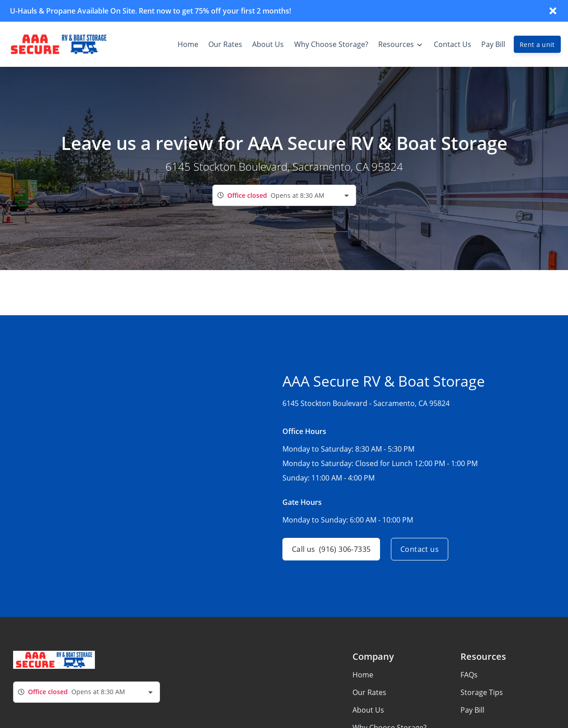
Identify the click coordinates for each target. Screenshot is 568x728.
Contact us (420, 549)
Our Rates (369, 692)
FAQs (469, 675)
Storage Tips (482, 692)
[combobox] (284, 195)
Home (363, 675)
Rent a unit (537, 44)
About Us (368, 710)
